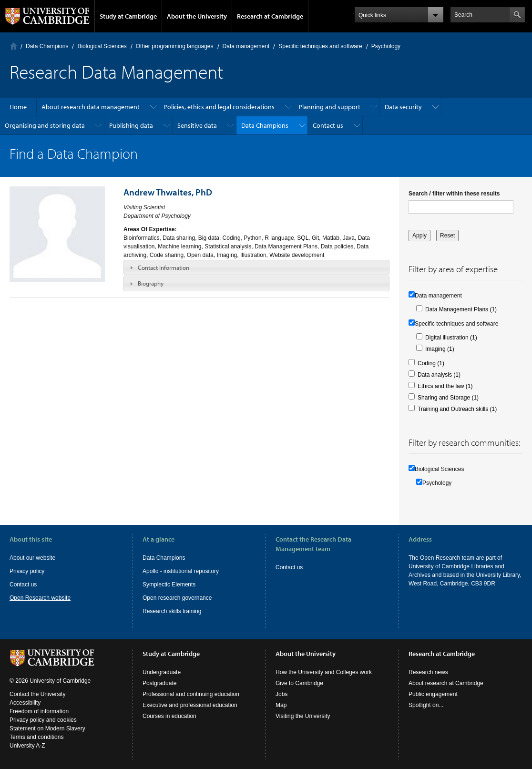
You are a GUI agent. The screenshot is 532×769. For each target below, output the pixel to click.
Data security (403, 107)
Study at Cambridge (128, 16)
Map (281, 705)
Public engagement (433, 694)
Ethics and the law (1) (445, 386)
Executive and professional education (190, 705)
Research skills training (172, 611)
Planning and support (330, 107)
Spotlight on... (426, 705)
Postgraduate (159, 683)
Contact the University (37, 694)
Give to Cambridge (299, 683)
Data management (246, 46)
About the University (197, 16)
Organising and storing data (45, 125)
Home (14, 46)
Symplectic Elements (169, 584)
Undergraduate (162, 672)
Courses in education (169, 716)
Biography (151, 283)
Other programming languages (175, 46)
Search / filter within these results (454, 194)
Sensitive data (197, 125)
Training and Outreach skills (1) (457, 409)
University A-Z (27, 746)
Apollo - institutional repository (181, 571)
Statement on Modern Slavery (47, 728)
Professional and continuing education (191, 694)
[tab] (256, 267)
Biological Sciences (102, 46)
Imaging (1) (440, 349)
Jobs (281, 694)
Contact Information (164, 267)
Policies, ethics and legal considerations (219, 107)
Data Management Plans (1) (461, 309)
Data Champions (47, 46)
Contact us (328, 125)
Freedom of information (39, 711)
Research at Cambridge (270, 16)
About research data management (91, 107)
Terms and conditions (36, 737)
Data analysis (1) (439, 375)
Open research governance (177, 598)
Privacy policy (27, 571)
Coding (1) (431, 363)
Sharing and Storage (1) (448, 398)
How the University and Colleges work (324, 672)
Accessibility (25, 703)
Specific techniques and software (320, 46)
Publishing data (131, 125)
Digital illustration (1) (451, 338)
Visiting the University (303, 716)
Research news (428, 672)
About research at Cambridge (446, 683)
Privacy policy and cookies (43, 720)
